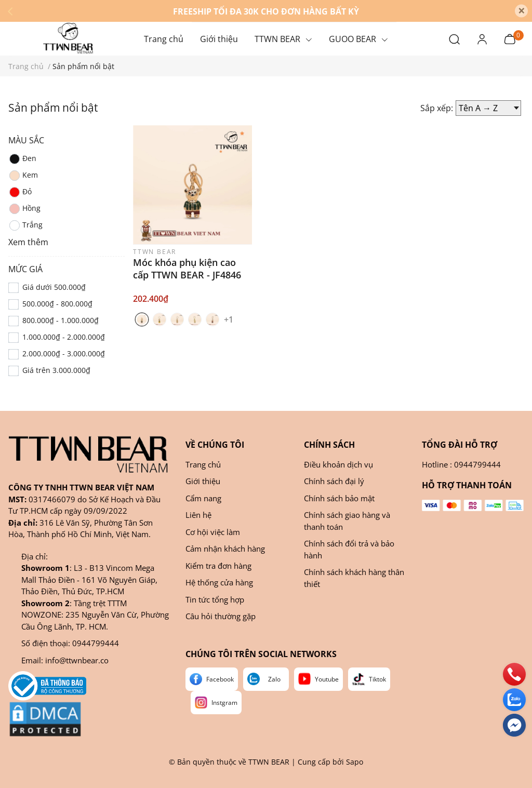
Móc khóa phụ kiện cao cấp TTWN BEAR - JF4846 (187, 269)
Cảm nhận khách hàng (225, 549)
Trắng (25, 225)
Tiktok (377, 679)
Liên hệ (198, 515)
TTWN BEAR (269, 762)
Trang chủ (203, 464)
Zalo (274, 679)
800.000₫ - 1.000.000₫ (61, 320)
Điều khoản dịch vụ (338, 464)
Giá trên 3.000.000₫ (56, 370)
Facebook (220, 679)
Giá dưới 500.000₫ (54, 287)
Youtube (327, 679)
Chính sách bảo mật (339, 498)
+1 (230, 319)
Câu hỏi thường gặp (221, 616)
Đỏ (20, 192)
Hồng (24, 209)
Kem (23, 176)
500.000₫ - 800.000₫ (57, 304)
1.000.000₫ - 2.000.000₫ (64, 337)
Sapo (355, 762)
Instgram (224, 703)
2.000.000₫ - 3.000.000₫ (64, 353)
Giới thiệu (203, 481)
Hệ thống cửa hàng (219, 582)
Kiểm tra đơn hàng (218, 566)
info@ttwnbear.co (77, 660)
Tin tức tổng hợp (215, 599)
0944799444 (96, 643)
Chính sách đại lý (334, 481)
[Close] (521, 11)
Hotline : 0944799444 (461, 464)
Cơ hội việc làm (213, 532)
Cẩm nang (203, 498)
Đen (22, 159)
